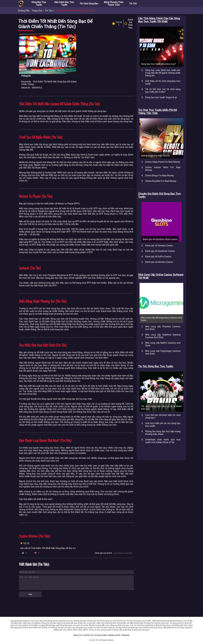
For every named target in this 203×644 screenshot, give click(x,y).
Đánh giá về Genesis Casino (159, 246)
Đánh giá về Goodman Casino (160, 251)
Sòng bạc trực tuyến (39, 4)
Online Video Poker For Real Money (163, 162)
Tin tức (133, 4)
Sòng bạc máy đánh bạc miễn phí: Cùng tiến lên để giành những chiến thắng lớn (163, 73)
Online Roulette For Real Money (161, 181)
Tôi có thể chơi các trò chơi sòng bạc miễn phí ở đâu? (163, 91)
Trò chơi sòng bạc (89, 4)
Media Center (115, 635)
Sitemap (126, 635)
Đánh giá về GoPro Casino (158, 257)
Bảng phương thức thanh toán (114, 4)
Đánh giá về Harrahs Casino (159, 262)
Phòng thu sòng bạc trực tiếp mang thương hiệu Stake (163, 433)
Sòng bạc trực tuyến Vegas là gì (161, 97)
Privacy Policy (101, 635)
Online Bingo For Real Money (160, 176)
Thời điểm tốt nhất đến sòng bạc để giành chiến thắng (84, 11)
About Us (77, 635)
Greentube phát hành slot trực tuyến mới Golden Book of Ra (163, 441)
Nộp (30, 594)
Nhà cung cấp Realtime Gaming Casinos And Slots (163, 336)
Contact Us (88, 635)
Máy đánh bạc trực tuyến (64, 4)
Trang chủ (37, 11)
